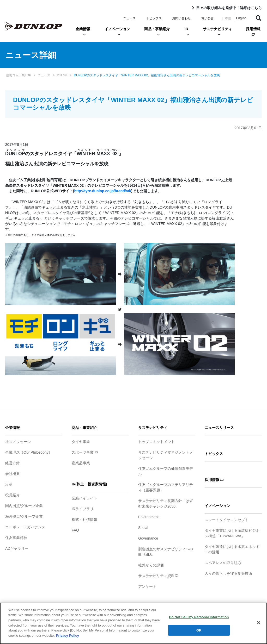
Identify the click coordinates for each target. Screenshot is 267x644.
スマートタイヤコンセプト (227, 520)
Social (143, 528)
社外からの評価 (151, 565)
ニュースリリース (219, 428)
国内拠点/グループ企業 (24, 506)
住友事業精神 (16, 538)
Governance (148, 538)
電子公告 (208, 18)
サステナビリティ (217, 32)
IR (186, 32)
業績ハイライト (84, 498)
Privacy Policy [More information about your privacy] (68, 638)
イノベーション (117, 32)
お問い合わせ (181, 18)
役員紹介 (13, 495)
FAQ (75, 530)
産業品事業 (81, 463)
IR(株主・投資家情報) (89, 484)
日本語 (226, 18)
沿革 (9, 484)
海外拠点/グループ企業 (24, 516)
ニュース (129, 18)
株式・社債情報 (84, 520)
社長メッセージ (18, 442)
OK (199, 633)
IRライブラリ (83, 509)
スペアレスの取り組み (223, 563)
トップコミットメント (156, 442)
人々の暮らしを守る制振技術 (228, 573)
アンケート (147, 586)
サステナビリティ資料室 (158, 576)
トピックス (154, 18)
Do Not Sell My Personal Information (199, 620)
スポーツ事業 (85, 452)
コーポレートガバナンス (25, 527)
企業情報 (83, 32)
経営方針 (13, 463)
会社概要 (13, 474)
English (241, 18)
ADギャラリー (17, 548)
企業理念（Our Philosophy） (29, 452)
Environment (148, 517)
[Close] (259, 626)
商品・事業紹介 (157, 32)
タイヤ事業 (81, 442)
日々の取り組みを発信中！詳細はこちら (229, 8)
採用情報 (253, 31)
